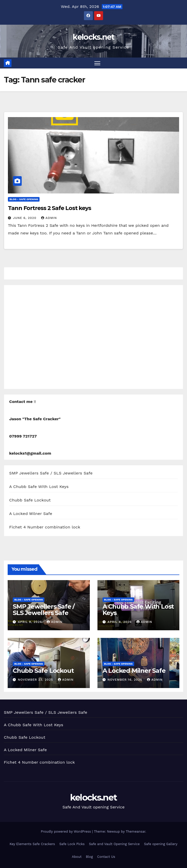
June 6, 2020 (25, 218)
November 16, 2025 (125, 680)
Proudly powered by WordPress (66, 831)
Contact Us (106, 857)
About (77, 857)
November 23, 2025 (36, 680)
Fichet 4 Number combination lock (45, 527)
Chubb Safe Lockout (30, 500)
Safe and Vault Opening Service (114, 844)
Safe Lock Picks (72, 844)
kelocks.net (93, 37)
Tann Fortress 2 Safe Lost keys (49, 208)
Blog (89, 857)
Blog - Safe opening (24, 199)
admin (49, 218)
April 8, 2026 (30, 622)
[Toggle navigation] (97, 63)
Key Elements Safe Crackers (32, 844)
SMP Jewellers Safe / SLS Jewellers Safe (51, 473)
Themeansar (136, 831)
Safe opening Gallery (161, 844)
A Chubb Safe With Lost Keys (39, 487)
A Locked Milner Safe (31, 514)
